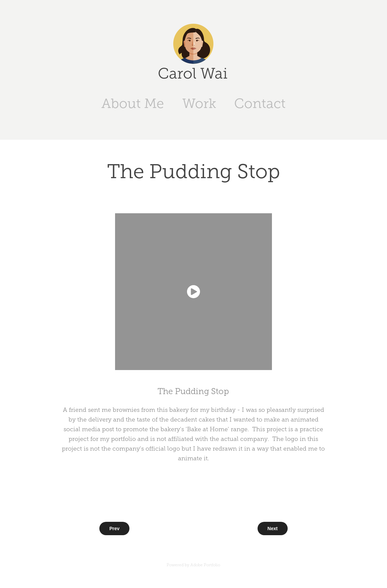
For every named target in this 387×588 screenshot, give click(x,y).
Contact (260, 103)
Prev (114, 528)
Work (199, 103)
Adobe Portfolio (205, 565)
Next (273, 528)
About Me (133, 103)
